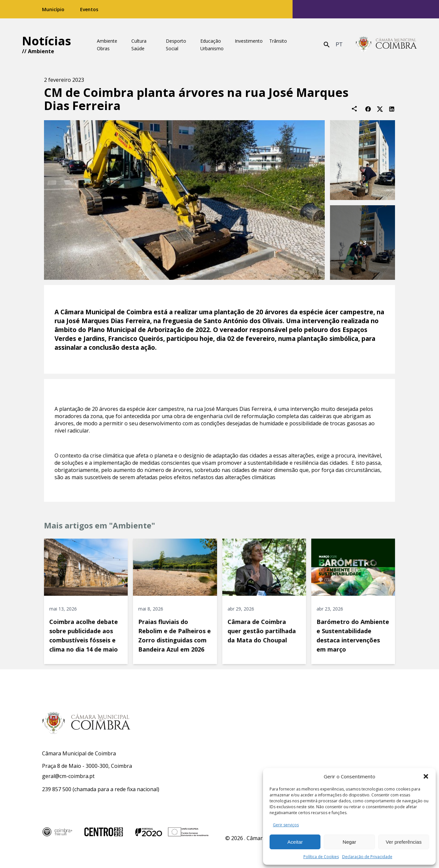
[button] (426, 776)
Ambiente (41, 51)
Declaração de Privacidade (367, 857)
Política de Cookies (321, 857)
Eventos (89, 9)
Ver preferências (404, 842)
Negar (350, 842)
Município (53, 9)
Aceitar (295, 842)
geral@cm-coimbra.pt (68, 776)
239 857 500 (57, 789)
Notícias (46, 41)
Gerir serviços (286, 825)
